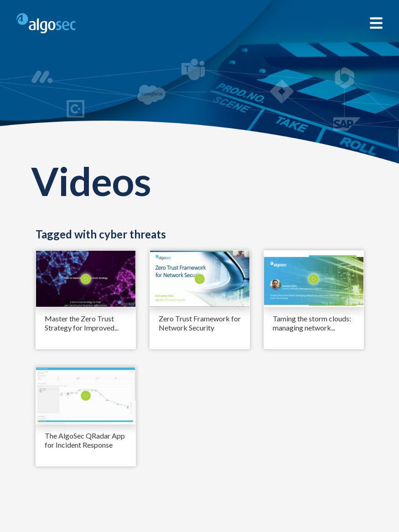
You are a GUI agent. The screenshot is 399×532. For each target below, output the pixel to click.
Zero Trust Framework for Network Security (200, 323)
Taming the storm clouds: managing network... (312, 323)
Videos (91, 181)
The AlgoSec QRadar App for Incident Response (85, 440)
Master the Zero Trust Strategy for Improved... (82, 323)
